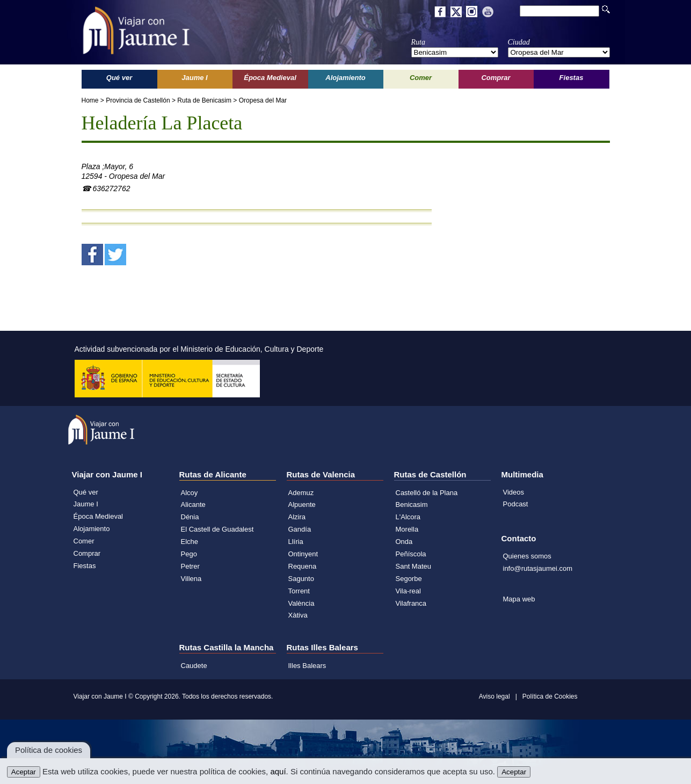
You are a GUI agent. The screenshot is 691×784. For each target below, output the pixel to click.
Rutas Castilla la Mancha (227, 647)
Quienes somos (527, 556)
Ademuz (301, 493)
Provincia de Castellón (138, 100)
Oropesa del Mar (263, 100)
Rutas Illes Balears (322, 647)
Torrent (299, 591)
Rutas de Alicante (213, 474)
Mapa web (519, 599)
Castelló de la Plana (427, 493)
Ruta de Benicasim (204, 100)
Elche (190, 542)
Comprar (87, 553)
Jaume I (86, 504)
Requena (303, 566)
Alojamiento (92, 529)
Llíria (296, 542)
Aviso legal (494, 696)
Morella (407, 529)
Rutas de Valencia (321, 474)
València (301, 603)
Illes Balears (307, 666)
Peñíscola (411, 554)
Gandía (300, 529)
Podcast (516, 504)
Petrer (190, 566)
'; (455, 52)
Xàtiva (298, 615)
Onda (404, 542)
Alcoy (190, 493)
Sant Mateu (414, 566)
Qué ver (86, 492)
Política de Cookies (550, 696)
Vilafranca (411, 603)
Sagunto (301, 579)
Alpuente (302, 504)
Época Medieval (99, 516)
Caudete (194, 666)
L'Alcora (408, 517)
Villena (191, 579)
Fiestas (85, 566)
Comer (84, 541)
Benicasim (412, 504)
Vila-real (408, 591)
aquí (278, 771)
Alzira (297, 517)
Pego (189, 554)
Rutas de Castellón (430, 474)
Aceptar (24, 772)
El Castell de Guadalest (217, 529)
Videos (514, 492)
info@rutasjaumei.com (538, 568)
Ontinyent (303, 554)
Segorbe (409, 579)
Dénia (190, 517)
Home (90, 100)
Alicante (193, 504)
